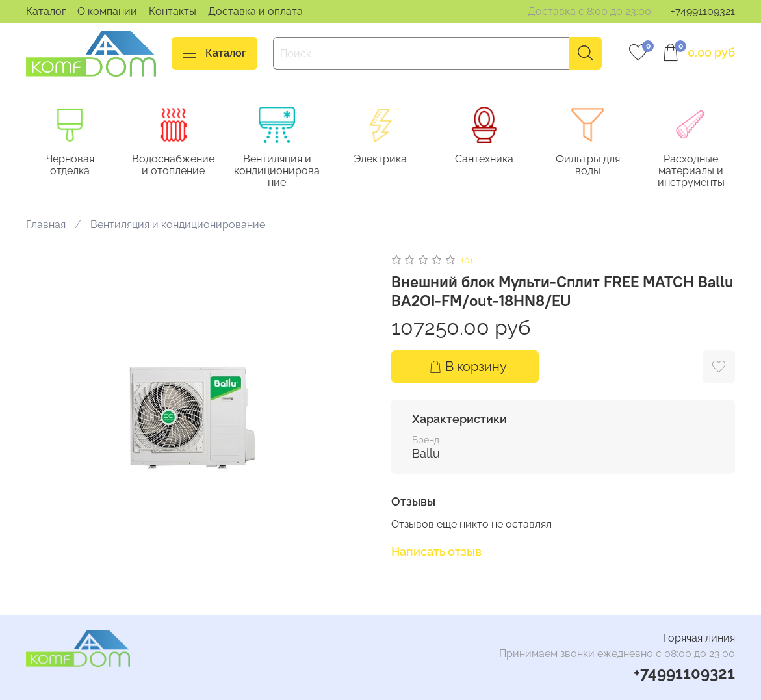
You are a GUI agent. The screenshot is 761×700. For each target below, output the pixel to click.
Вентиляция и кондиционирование (277, 171)
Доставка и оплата (255, 11)
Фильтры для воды (588, 165)
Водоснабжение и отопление (173, 165)
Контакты (173, 11)
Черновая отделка (70, 165)
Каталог (46, 11)
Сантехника (484, 160)
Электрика (380, 160)
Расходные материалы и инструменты (691, 171)
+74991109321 (703, 11)
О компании (107, 11)
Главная (46, 225)
